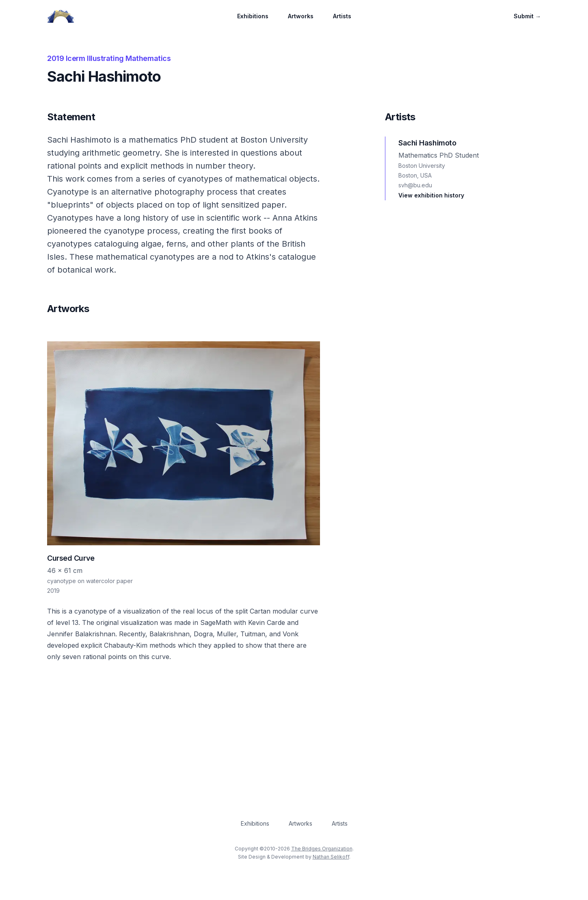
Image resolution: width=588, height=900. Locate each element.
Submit (527, 16)
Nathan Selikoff (331, 857)
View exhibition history (431, 195)
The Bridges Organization (322, 849)
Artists (342, 16)
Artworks (301, 16)
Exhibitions (253, 16)
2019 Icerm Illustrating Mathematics (109, 58)
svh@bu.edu (415, 185)
